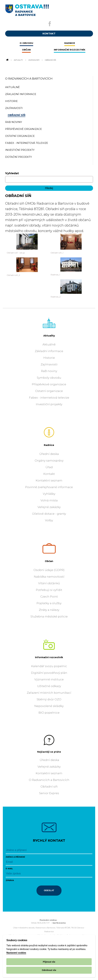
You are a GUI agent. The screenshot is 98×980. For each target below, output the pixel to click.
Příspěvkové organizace (49, 384)
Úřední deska (49, 454)
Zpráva (10, 880)
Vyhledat (12, 173)
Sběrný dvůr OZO (49, 699)
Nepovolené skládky (49, 706)
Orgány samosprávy (49, 461)
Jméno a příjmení (15, 857)
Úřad (49, 467)
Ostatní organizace (49, 391)
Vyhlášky (49, 494)
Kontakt (49, 474)
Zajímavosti (34, 60)
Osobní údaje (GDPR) (49, 570)
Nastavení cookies (16, 953)
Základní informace (49, 351)
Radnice (49, 445)
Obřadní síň (49, 787)
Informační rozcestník (49, 657)
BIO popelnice (49, 713)
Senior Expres (49, 793)
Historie (49, 358)
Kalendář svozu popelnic (49, 666)
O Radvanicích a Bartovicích (29, 79)
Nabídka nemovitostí (49, 577)
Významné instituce (49, 679)
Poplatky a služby (49, 603)
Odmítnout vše (49, 970)
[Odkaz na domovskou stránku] (7, 60)
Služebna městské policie (49, 616)
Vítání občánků (49, 583)
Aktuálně (49, 344)
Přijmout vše (49, 962)
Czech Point (49, 597)
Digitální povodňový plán (49, 673)
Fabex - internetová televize (49, 398)
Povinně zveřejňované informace (49, 487)
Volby (49, 520)
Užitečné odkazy (49, 686)
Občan (49, 561)
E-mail (9, 869)
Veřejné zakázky (49, 507)
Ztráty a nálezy (49, 610)
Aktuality (18, 60)
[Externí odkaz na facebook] (50, 24)
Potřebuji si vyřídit (49, 590)
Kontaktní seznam (49, 480)
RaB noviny (49, 371)
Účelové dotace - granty (49, 514)
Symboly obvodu (49, 378)
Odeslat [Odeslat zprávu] (49, 890)
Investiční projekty (49, 404)
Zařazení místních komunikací (49, 693)
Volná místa (49, 500)
